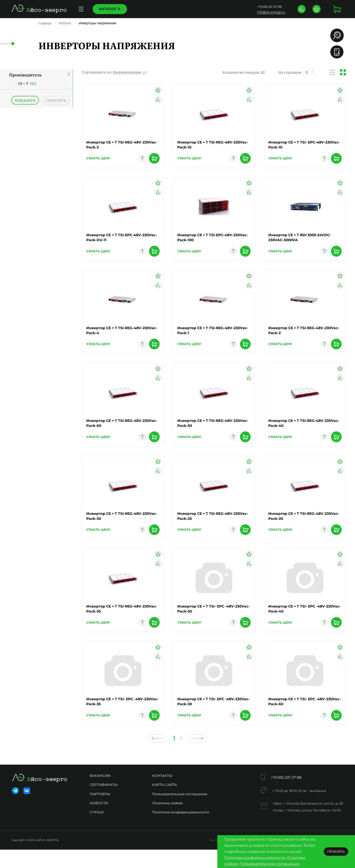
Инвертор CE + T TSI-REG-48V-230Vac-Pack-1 (207, 336)
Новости (99, 821)
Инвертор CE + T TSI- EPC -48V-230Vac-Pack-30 (208, 717)
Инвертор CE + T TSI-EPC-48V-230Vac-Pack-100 (207, 240)
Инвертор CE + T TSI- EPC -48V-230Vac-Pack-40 (299, 622)
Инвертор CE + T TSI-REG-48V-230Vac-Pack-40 (298, 431)
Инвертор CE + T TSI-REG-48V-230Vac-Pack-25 (207, 526)
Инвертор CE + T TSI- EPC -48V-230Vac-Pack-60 (299, 717)
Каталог (110, 9)
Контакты (187, 9)
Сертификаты (104, 803)
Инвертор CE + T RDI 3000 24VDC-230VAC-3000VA (301, 240)
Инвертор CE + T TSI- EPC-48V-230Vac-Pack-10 (298, 145)
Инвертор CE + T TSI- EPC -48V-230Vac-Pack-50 (208, 622)
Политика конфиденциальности (181, 830)
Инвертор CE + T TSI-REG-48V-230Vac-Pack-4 (116, 336)
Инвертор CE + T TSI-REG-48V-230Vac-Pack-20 (298, 526)
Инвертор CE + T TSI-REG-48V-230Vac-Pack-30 (116, 526)
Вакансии (100, 794)
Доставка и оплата (153, 9)
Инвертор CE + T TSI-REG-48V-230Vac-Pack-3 (116, 145)
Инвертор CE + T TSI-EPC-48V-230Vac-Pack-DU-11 (116, 240)
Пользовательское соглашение (180, 812)
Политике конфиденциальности (255, 858)
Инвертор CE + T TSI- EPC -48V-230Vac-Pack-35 (117, 717)
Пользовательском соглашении (270, 864)
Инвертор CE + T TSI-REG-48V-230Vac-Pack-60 (116, 431)
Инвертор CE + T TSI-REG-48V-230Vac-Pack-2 (298, 336)
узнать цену (98, 160)
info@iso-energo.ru (271, 12)
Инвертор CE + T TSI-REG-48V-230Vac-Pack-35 (116, 622)
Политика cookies (167, 821)
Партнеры (100, 812)
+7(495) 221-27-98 (269, 7)
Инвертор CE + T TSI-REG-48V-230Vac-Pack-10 (207, 145)
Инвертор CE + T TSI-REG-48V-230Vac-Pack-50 (207, 431)
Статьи (97, 830)
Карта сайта (164, 803)
